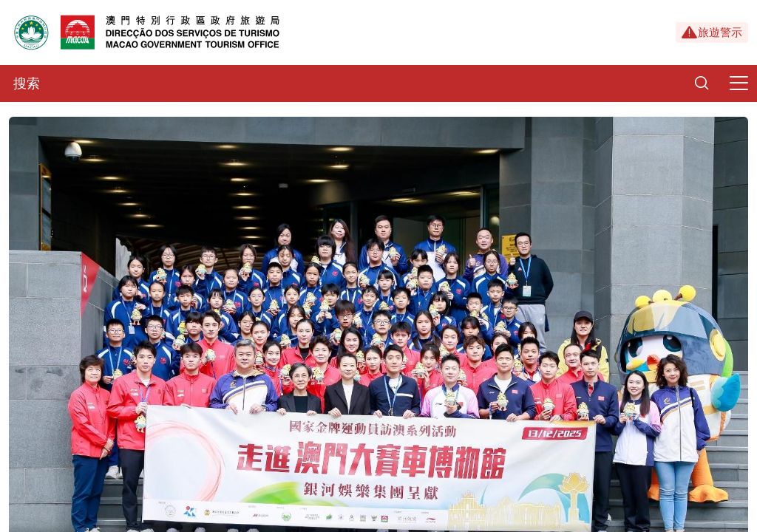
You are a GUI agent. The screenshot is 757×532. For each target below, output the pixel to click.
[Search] (702, 83)
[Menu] (739, 83)
